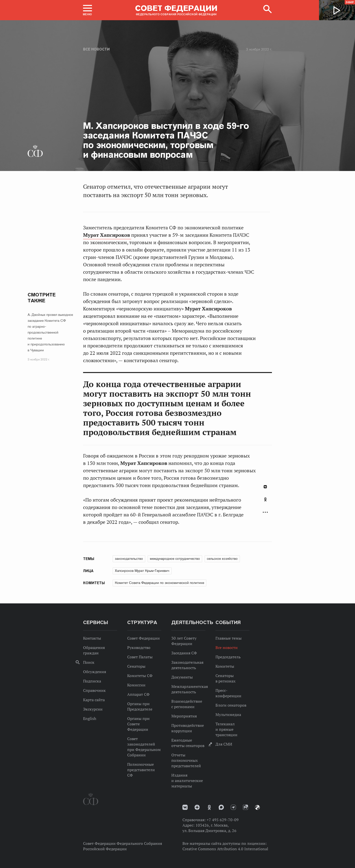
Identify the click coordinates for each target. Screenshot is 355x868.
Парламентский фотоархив (257, 807)
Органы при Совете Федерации (138, 724)
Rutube (245, 807)
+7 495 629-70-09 (223, 820)
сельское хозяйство (222, 559)
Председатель (228, 657)
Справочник (94, 690)
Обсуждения (95, 672)
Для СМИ (224, 744)
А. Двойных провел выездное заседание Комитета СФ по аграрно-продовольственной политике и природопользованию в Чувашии (50, 332)
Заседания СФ (184, 653)
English (90, 718)
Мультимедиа (228, 715)
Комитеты (225, 666)
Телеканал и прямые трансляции (226, 729)
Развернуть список (265, 512)
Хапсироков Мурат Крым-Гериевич (142, 571)
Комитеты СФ (140, 676)
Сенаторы (136, 666)
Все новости (96, 49)
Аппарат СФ (138, 694)
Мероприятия (184, 716)
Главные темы (229, 638)
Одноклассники (265, 499)
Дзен (197, 807)
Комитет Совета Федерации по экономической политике (160, 583)
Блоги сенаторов (231, 705)
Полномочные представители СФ (141, 770)
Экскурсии (93, 709)
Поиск (89, 662)
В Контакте (265, 487)
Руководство (139, 647)
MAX (221, 807)
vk (185, 807)
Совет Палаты (140, 657)
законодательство (129, 559)
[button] (88, 10)
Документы (182, 677)
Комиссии (136, 685)
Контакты (92, 638)
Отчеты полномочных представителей (186, 760)
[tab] (265, 502)
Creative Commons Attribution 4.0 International (225, 849)
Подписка (92, 681)
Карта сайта (94, 700)
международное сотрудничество (175, 559)
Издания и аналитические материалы (187, 781)
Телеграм (233, 807)
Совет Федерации (143, 638)
